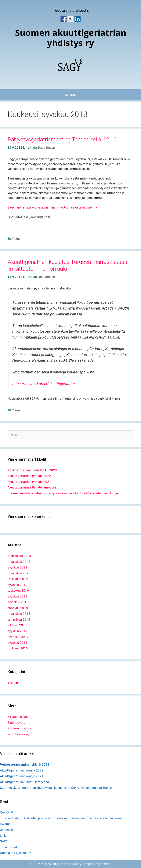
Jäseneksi (7, 830)
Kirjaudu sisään (18, 717)
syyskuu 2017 (17, 631)
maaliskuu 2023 (19, 562)
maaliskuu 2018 (19, 614)
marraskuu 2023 (19, 556)
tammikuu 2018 (19, 619)
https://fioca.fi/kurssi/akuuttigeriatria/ (44, 384)
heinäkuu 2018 (18, 602)
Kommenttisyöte (20, 728)
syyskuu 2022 (17, 567)
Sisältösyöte (16, 723)
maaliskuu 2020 (19, 573)
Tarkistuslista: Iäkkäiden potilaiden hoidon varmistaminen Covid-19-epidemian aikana (64, 818)
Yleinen (17, 239)
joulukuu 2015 (18, 648)
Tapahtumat (9, 847)
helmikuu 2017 (18, 637)
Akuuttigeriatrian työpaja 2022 (29, 476)
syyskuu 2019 (17, 585)
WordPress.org (18, 734)
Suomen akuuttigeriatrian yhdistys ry (71, 38)
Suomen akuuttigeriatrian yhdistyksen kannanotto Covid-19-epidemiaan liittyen (64, 493)
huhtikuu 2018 (18, 608)
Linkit (4, 836)
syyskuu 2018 (17, 596)
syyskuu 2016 (17, 643)
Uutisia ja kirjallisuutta (16, 853)
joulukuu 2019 (18, 579)
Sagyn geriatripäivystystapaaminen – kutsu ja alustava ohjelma (52, 207)
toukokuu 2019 (18, 590)
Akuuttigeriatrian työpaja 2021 (29, 482)
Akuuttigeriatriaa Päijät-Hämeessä (32, 487)
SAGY (4, 841)
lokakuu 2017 (17, 625)
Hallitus (5, 824)
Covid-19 (7, 812)
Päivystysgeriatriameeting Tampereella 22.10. (63, 139)
